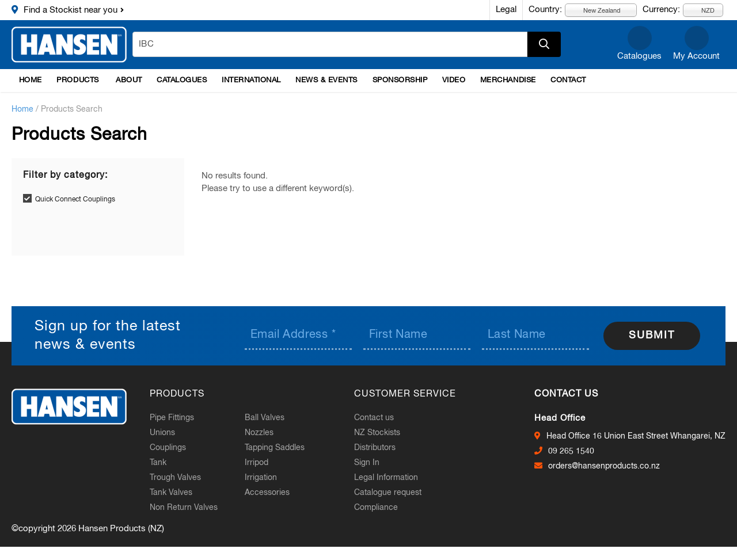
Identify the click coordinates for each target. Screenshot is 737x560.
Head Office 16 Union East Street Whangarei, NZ (636, 436)
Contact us (374, 418)
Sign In (367, 463)
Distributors (375, 448)
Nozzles (259, 433)
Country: (545, 9)
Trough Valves (175, 478)
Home (31, 80)
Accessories (267, 493)
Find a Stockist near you (71, 10)
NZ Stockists (377, 433)
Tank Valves (171, 493)
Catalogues (639, 56)
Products (77, 80)
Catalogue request (388, 493)
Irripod (257, 463)
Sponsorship (400, 80)
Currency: (661, 9)
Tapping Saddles (275, 448)
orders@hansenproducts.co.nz (604, 466)
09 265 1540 (571, 451)
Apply (544, 44)
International (251, 80)
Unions (162, 433)
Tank (158, 463)
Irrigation (261, 478)
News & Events (326, 80)
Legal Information (386, 478)
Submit (652, 336)
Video (454, 80)
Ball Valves (265, 418)
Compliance (376, 508)
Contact (568, 80)
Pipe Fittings (172, 418)
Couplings (168, 448)
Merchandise (508, 80)
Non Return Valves (184, 508)
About (129, 80)
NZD (701, 10)
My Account (696, 56)
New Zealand (595, 10)
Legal (506, 9)
